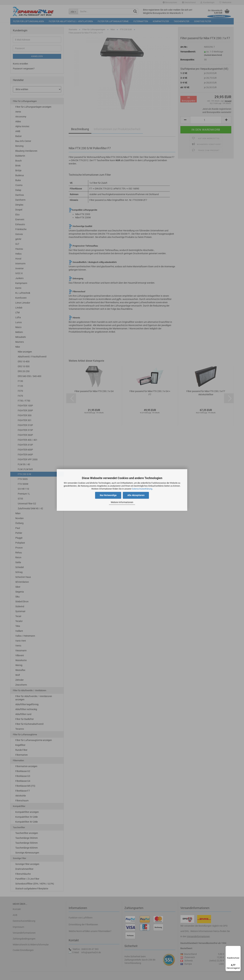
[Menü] (239, 948)
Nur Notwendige (108, 495)
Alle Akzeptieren (136, 495)
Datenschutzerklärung (142, 489)
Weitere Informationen (122, 502)
